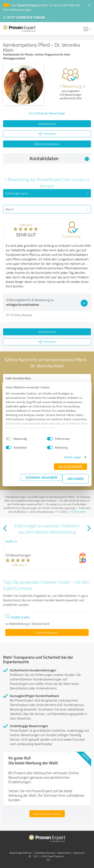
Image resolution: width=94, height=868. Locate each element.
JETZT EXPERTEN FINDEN (24, 17)
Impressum (79, 853)
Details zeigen (73, 457)
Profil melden (78, 512)
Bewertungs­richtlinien (21, 853)
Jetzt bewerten (47, 124)
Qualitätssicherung (45, 853)
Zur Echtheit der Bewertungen (47, 113)
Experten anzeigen (47, 632)
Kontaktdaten (59, 158)
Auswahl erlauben (41, 477)
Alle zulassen (70, 466)
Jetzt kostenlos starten (47, 814)
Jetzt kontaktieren (47, 144)
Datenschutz (64, 853)
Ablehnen (76, 479)
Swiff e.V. (11, 541)
